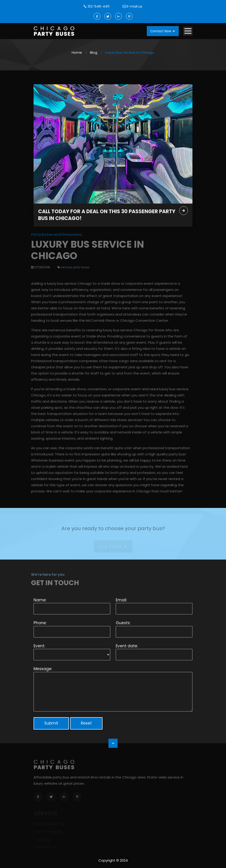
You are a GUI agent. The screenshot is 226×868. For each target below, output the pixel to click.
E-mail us (135, 6)
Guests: (123, 623)
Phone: (40, 623)
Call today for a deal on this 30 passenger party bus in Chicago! (107, 215)
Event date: (127, 646)
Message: (43, 669)
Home (77, 52)
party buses (79, 267)
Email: (121, 600)
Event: (39, 646)
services (64, 267)
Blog (94, 52)
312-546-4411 (99, 6)
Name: (40, 600)
